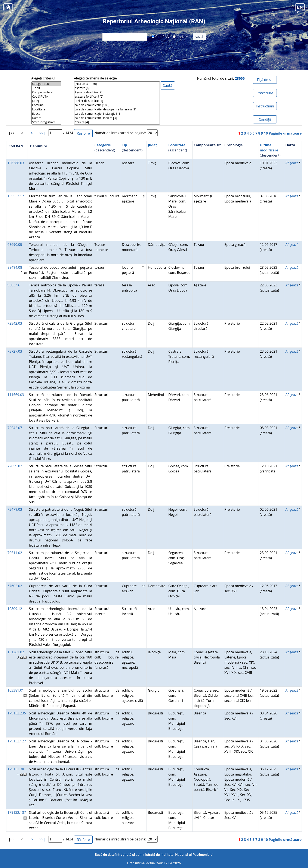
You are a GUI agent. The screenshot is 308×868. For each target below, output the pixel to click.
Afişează (292, 163)
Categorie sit (46, 84)
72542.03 (15, 323)
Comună (46, 105)
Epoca (46, 114)
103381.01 (16, 690)
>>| (42, 133)
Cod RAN (161, 37)
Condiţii (265, 119)
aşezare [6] (117, 88)
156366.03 (16, 163)
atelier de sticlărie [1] (117, 101)
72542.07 (15, 428)
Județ (46, 101)
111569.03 (16, 395)
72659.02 (15, 466)
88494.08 (15, 267)
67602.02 (15, 586)
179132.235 (17, 713)
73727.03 (15, 351)
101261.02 (16, 652)
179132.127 (17, 741)
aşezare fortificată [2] (117, 97)
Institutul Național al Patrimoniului (187, 855)
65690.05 (15, 245)
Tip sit (46, 88)
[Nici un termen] (117, 84)
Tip (124, 145)
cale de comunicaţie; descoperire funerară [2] (117, 109)
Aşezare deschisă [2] (117, 92)
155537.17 (16, 196)
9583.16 (14, 285)
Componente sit (46, 92)
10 (266, 133)
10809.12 (15, 609)
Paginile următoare (285, 133)
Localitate (46, 109)
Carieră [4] (117, 122)
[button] (300, 8)
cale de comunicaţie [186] (117, 105)
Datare (46, 118)
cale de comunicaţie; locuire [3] (117, 118)
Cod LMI (181, 37)
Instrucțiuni (265, 106)
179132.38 (16, 769)
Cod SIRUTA (46, 97)
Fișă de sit (265, 80)
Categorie (103, 145)
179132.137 (17, 812)
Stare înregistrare (46, 122)
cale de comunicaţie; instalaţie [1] (117, 114)
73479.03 (15, 509)
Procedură (265, 93)
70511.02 (15, 553)
